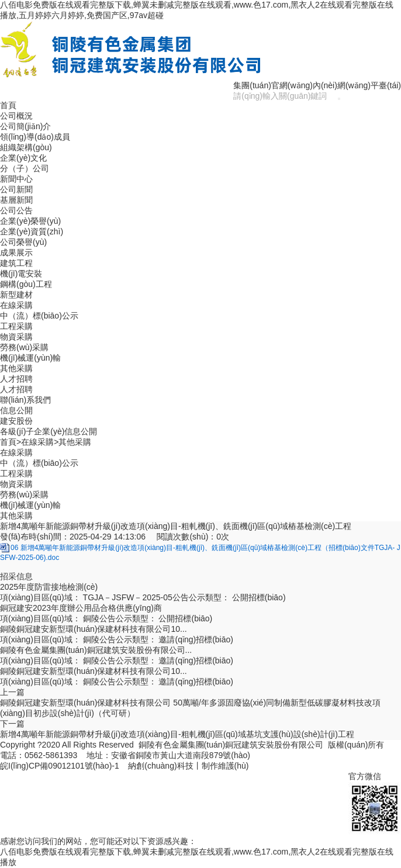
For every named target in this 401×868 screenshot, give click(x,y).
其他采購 (16, 368)
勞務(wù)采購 (24, 347)
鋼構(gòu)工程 (26, 284)
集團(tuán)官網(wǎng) (273, 85)
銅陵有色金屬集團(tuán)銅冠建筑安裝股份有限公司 (231, 745)
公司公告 (16, 210)
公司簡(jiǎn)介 (25, 126)
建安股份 (16, 421)
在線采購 (16, 305)
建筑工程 (16, 263)
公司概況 (16, 116)
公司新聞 (16, 189)
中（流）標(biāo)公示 (39, 316)
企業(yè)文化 (23, 158)
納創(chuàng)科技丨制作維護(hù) (188, 766)
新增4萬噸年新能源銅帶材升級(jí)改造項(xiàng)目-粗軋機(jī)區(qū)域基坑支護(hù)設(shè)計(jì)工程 (177, 734)
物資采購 (16, 337)
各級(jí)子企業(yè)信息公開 (49, 431)
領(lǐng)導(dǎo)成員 (35, 137)
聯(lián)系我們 (25, 400)
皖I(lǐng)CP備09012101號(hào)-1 (60, 766)
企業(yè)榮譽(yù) (30, 221)
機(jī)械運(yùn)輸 (30, 358)
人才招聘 (16, 379)
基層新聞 (16, 200)
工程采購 (16, 326)
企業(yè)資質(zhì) (32, 231)
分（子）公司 (25, 168)
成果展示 (16, 253)
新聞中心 (16, 179)
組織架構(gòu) (26, 147)
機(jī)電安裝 (21, 274)
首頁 (8, 105)
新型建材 (16, 295)
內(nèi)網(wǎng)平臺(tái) (357, 85)
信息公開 (16, 410)
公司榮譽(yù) (23, 242)
